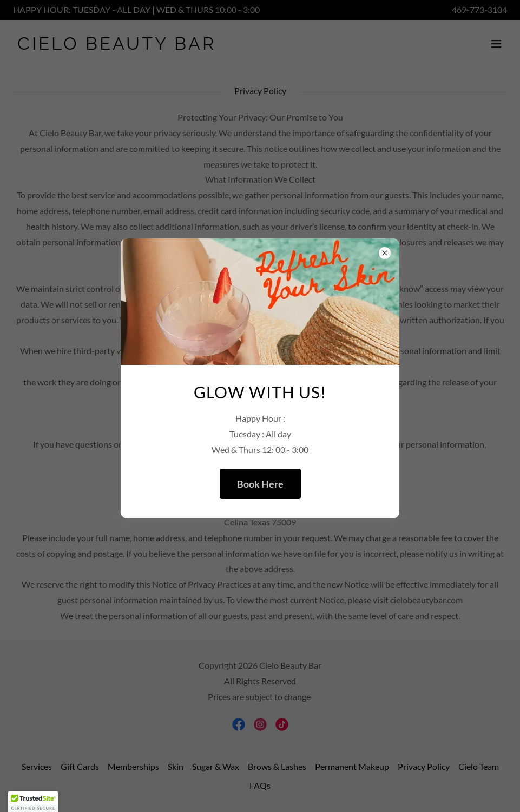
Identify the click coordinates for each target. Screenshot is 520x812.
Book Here (260, 484)
